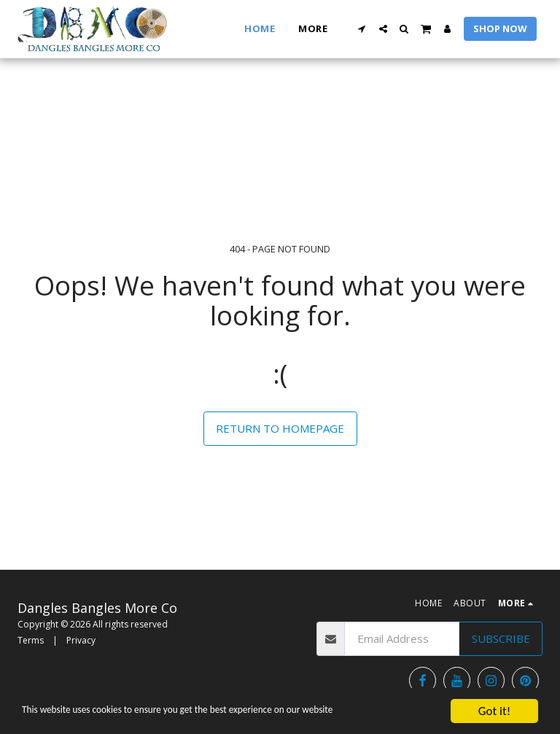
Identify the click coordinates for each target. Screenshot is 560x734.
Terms (31, 640)
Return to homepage (280, 428)
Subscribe (501, 638)
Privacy (81, 640)
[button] (362, 29)
